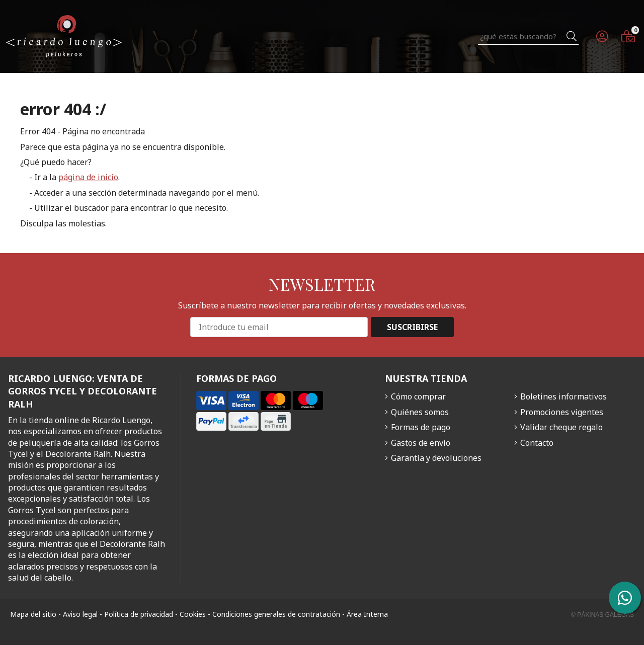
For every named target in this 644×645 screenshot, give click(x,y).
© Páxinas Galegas (602, 615)
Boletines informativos (563, 396)
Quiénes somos (420, 412)
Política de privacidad (139, 614)
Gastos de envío (421, 443)
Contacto (537, 443)
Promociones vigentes (562, 412)
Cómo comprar (418, 396)
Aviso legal (80, 614)
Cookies (193, 614)
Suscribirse (412, 327)
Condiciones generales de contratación (276, 614)
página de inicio (88, 177)
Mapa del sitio (33, 614)
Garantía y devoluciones (436, 458)
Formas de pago (421, 427)
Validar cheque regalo (561, 427)
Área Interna (367, 614)
